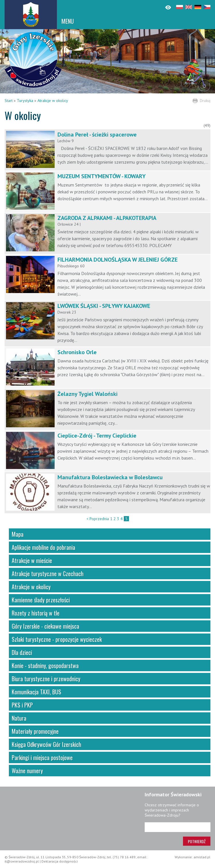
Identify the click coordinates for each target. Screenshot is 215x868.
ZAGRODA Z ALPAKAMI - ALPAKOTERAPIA (107, 218)
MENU (68, 21)
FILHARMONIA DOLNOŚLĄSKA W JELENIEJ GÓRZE (118, 260)
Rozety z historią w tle (36, 613)
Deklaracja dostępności (60, 861)
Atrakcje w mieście (32, 560)
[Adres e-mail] (178, 827)
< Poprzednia (98, 519)
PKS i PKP (22, 705)
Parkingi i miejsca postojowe (42, 757)
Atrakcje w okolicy (53, 101)
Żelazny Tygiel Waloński (87, 394)
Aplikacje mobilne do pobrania (43, 547)
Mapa (18, 534)
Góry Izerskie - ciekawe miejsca (45, 626)
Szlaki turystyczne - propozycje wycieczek (57, 639)
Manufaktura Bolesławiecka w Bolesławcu (110, 477)
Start (9, 101)
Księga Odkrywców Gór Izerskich (46, 744)
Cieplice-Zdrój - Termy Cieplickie (97, 436)
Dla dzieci (22, 652)
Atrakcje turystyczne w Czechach (48, 574)
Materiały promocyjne (35, 731)
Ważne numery (27, 771)
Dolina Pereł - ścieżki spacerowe (97, 135)
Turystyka (25, 101)
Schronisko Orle (77, 352)
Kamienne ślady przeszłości (41, 600)
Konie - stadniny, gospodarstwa (45, 665)
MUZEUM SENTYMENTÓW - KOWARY (101, 176)
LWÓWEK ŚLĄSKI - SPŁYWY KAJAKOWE (104, 306)
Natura (19, 718)
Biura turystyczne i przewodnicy (46, 679)
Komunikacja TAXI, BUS (36, 692)
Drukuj (205, 101)
